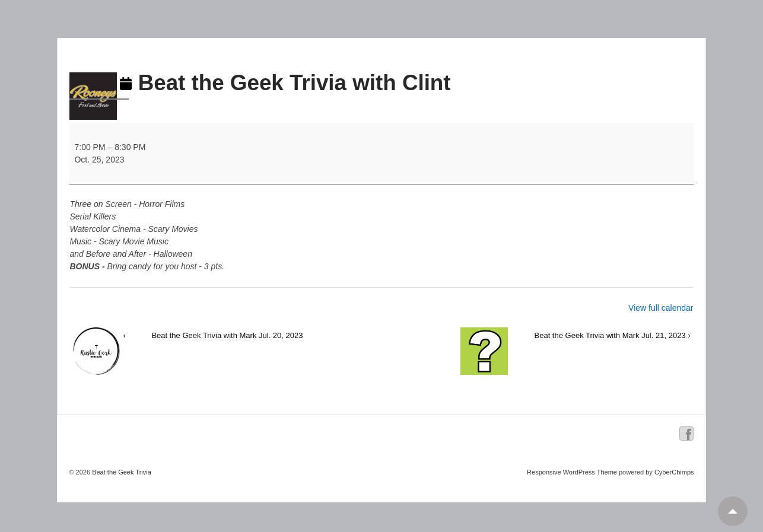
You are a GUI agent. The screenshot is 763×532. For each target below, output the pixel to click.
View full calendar (661, 308)
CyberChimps (674, 472)
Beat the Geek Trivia (121, 472)
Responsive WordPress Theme (572, 472)
